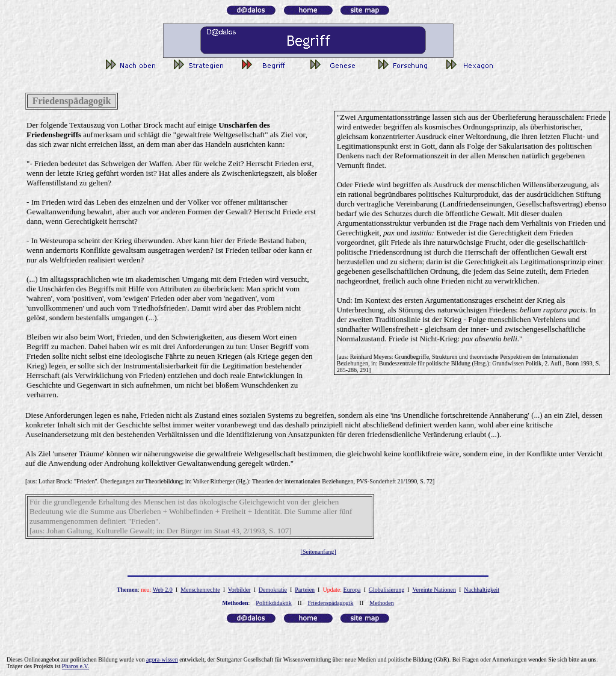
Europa (352, 590)
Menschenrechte (200, 590)
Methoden (382, 603)
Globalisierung (387, 590)
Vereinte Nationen (434, 590)
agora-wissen (162, 659)
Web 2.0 (163, 590)
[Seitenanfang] (319, 552)
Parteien (305, 590)
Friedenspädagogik (330, 603)
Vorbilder (239, 590)
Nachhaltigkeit (482, 590)
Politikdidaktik (273, 603)
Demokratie (273, 590)
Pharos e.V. (75, 666)
